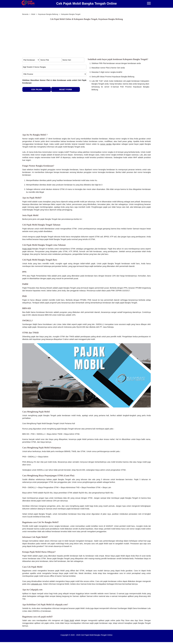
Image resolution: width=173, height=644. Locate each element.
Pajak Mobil (27, 249)
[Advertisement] (86, 40)
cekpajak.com (37, 584)
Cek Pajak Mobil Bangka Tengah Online (86, 3)
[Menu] (149, 4)
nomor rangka (106, 144)
